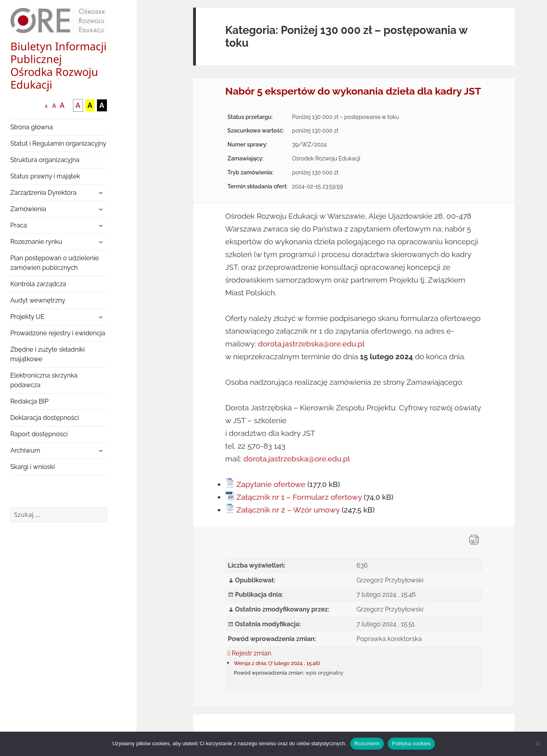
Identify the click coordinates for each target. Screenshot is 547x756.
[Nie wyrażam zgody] (537, 744)
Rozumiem (367, 743)
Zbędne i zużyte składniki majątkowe (48, 354)
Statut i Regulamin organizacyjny (58, 143)
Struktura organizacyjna (45, 160)
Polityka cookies (411, 743)
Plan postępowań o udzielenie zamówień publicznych (55, 263)
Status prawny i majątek (45, 176)
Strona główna (32, 127)
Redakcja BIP (30, 401)
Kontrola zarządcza (38, 284)
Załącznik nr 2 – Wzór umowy (288, 510)
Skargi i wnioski (33, 467)
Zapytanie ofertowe (271, 484)
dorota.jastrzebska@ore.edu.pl (311, 344)
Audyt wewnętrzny (38, 300)
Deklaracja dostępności (45, 418)
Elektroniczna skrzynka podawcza (44, 380)
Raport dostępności (39, 434)
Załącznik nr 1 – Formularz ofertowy (299, 497)
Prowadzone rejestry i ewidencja (58, 333)
